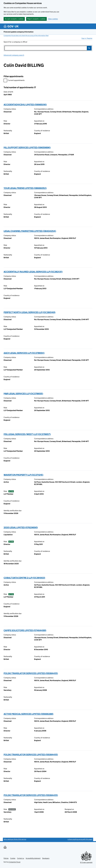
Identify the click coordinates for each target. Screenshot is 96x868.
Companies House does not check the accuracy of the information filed (26, 36)
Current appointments (14, 81)
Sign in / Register (87, 38)
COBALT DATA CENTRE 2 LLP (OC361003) (24, 578)
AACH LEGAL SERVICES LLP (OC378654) (24, 353)
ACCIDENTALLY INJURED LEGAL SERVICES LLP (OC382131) (33, 272)
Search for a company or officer (15, 42)
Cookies (13, 858)
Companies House (15, 862)
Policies (6, 858)
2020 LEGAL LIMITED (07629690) (21, 527)
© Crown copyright (86, 862)
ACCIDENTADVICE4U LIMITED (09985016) (25, 105)
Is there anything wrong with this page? (80, 839)
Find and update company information (19, 32)
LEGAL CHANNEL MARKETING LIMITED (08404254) (30, 231)
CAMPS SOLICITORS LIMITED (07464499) (25, 630)
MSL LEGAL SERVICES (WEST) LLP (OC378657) (27, 434)
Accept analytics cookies (14, 19)
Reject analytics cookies (36, 19)
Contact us (21, 858)
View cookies (53, 19)
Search (89, 48)
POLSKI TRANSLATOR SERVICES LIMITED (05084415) (31, 673)
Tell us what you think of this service (15, 839)
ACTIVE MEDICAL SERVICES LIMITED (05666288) (28, 714)
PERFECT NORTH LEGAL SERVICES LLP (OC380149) (30, 312)
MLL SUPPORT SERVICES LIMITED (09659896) (27, 147)
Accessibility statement (33, 858)
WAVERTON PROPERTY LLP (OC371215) (23, 475)
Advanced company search (14, 55)
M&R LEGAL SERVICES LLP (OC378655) (23, 394)
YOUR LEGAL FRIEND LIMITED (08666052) (25, 188)
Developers (46, 858)
